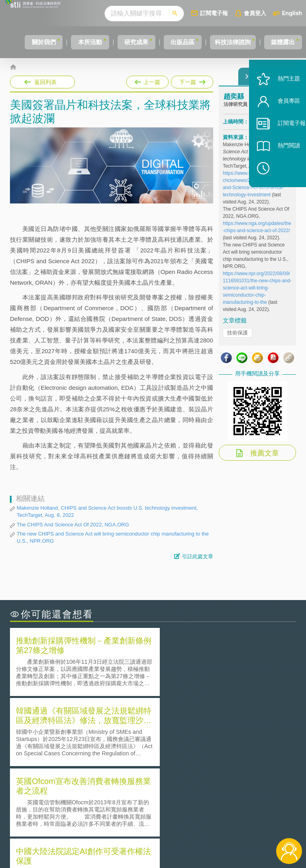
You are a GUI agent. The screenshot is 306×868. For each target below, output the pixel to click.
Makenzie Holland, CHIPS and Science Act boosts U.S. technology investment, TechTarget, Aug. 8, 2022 (107, 511)
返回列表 (45, 82)
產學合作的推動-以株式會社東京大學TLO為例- (221, 759)
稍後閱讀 (282, 190)
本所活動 (78, 42)
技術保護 (237, 339)
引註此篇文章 (198, 556)
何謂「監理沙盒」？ (186, 725)
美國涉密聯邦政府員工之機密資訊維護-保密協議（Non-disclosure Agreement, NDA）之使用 (80, 759)
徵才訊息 (160, 813)
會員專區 (279, 123)
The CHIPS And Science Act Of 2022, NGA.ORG (73, 525)
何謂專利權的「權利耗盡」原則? (202, 748)
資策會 (229, 802)
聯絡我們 (160, 824)
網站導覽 (160, 835)
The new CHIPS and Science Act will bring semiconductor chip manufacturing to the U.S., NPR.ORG (113, 537)
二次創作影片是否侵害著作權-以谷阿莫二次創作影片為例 (80, 725)
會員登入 (270, 13)
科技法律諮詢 (239, 42)
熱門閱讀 (279, 167)
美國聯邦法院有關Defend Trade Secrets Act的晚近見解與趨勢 (80, 737)
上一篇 (147, 80)
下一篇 (191, 80)
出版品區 (182, 42)
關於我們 (26, 42)
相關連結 (261, 802)
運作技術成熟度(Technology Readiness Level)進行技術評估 (80, 748)
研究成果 (130, 42)
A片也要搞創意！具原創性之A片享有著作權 (217, 736)
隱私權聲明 (163, 802)
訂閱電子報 (229, 13)
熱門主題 (279, 101)
